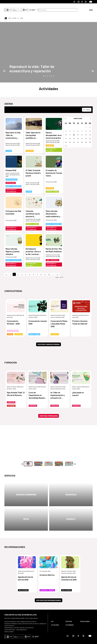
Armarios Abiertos (47, 570)
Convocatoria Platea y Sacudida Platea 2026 (59, 318)
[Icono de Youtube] (91, 2)
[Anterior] (65, 113)
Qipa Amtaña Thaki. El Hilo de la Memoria (16, 388)
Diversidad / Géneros (47, 585)
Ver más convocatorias (48, 339)
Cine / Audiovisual (52, 255)
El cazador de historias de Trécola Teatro (54, 168)
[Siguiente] (90, 113)
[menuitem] (57, 616)
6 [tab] (53, 70)
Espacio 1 (71, 514)
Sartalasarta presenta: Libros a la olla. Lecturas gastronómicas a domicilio (33, 246)
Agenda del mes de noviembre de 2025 (69, 573)
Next (93, 66)
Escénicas (50, 140)
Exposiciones (11, 178)
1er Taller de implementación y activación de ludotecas (58, 390)
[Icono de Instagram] (79, 2)
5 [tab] (51, 70)
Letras (9, 145)
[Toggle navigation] (87, 104)
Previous (4, 66)
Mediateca (71, 489)
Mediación (30, 145)
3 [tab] (48, 70)
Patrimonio (11, 400)
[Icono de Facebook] (82, 2)
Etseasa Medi (11, 165)
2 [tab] (46, 70)
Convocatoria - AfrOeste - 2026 (13, 317)
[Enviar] (39, 7)
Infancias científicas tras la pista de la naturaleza (33, 208)
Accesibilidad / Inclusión (51, 144)
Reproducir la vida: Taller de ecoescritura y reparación (32, 63)
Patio (26, 514)
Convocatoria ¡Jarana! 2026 (38, 317)
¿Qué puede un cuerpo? (78, 388)
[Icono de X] (86, 2)
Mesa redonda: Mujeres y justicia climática (12, 246)
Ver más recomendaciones (49, 595)
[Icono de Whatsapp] (74, 2)
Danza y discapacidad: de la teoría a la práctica (54, 130)
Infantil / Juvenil (52, 186)
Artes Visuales (11, 174)
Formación (11, 397)
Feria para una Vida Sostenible (13, 207)
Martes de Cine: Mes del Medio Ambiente (54, 245)
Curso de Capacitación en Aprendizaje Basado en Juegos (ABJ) (37, 390)
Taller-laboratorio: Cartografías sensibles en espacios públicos (33, 130)
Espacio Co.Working (26, 489)
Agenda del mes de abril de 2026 (26, 573)
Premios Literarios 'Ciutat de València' (80, 317)
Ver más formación (49, 410)
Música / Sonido (34, 329)
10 (49, 269)
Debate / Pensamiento (13, 181)
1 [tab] (44, 70)
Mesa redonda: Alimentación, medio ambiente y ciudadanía (53, 208)
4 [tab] (50, 70)
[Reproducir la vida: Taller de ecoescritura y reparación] (34, 63)
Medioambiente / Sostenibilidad (12, 185)
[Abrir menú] (91, 7)
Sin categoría (23, 585)
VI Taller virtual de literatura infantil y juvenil (33, 168)
